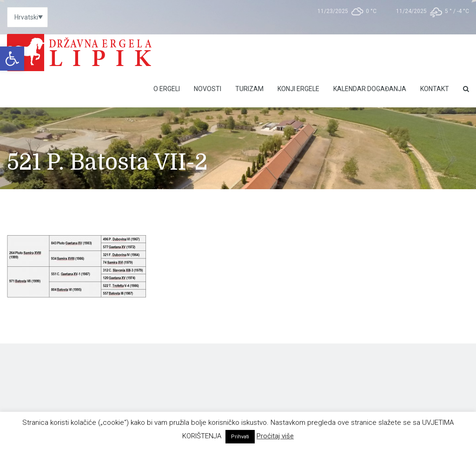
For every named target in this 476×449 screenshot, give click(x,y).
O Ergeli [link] (167, 89)
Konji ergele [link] (298, 89)
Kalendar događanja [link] (370, 89)
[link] (12, 59)
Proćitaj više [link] (275, 436)
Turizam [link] (249, 89)
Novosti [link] (208, 89)
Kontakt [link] (435, 89)
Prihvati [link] (240, 437)
